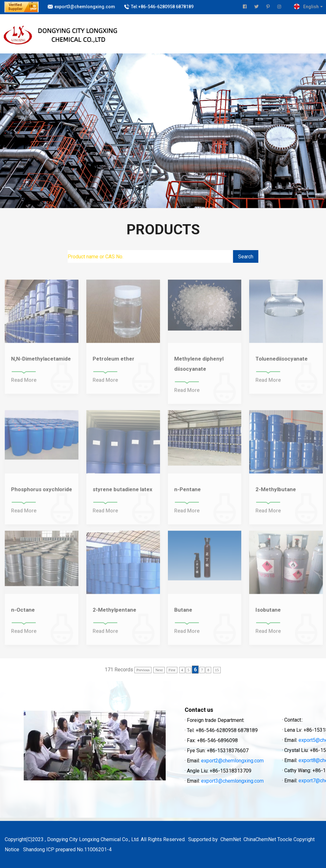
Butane (183, 613)
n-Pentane (188, 492)
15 (217, 670)
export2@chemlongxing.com (232, 761)
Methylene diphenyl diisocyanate (199, 367)
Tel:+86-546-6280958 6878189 (162, 7)
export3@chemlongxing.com (85, 7)
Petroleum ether (114, 362)
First (172, 670)
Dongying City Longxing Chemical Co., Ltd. (93, 839)
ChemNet (231, 839)
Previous (143, 670)
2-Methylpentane (114, 613)
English (311, 7)
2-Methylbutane (276, 492)
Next (159, 670)
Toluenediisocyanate (282, 362)
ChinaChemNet (259, 839)
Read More (24, 383)
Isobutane (268, 613)
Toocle (285, 839)
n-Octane (23, 613)
